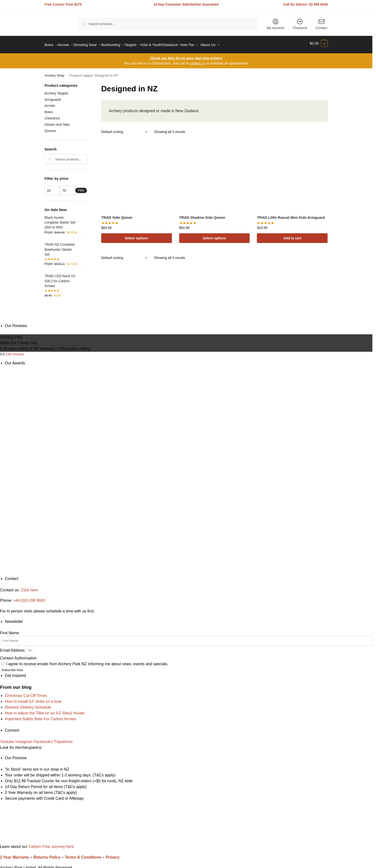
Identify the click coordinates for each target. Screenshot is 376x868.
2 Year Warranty (15, 855)
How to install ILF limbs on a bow (33, 699)
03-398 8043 (318, 4)
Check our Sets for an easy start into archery (186, 55)
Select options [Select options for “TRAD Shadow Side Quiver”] (215, 235)
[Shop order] (125, 129)
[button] (319, 43)
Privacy (112, 855)
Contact (322, 24)
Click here (29, 587)
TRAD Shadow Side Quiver (202, 215)
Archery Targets (56, 91)
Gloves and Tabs (57, 122)
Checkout (300, 24)
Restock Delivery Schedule (28, 705)
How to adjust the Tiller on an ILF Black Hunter (45, 710)
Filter (81, 188)
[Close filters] (89, 83)
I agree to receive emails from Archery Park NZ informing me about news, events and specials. (87, 661)
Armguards (53, 97)
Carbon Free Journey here (51, 844)
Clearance (52, 116)
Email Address (13, 647)
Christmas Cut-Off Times (26, 693)
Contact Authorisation (18, 655)
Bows (49, 109)
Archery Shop (54, 73)
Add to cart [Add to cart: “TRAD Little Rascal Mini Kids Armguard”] (292, 235)
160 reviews (15, 351)
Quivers (50, 128)
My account (276, 24)
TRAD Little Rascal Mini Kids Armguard (291, 215)
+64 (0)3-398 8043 (29, 598)
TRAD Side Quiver (117, 215)
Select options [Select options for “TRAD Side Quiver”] (137, 235)
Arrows (50, 103)
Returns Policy (47, 855)
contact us (197, 61)
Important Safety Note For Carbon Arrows (40, 716)
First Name (9, 630)
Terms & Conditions (83, 855)
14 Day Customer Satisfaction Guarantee (186, 4)
